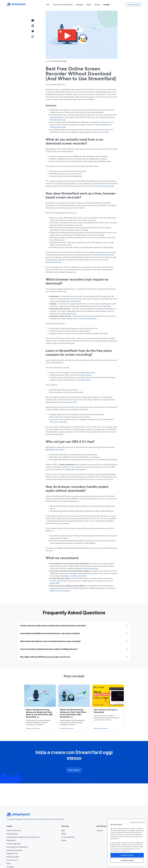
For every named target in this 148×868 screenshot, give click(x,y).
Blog (68, 830)
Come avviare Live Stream (63, 4)
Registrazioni (11, 840)
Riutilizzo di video (13, 857)
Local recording (82, 230)
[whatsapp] (33, 36)
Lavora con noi (18, 860)
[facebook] (33, 26)
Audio (89, 4)
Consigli (106, 4)
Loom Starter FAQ (83, 380)
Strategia (80, 4)
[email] (33, 20)
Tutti (48, 4)
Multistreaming (12, 834)
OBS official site (52, 450)
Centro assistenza (68, 837)
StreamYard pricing (58, 120)
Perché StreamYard (14, 830)
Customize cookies (127, 860)
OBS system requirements (76, 469)
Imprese (100, 830)
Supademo (92, 318)
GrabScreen (106, 125)
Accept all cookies (127, 855)
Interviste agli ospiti (14, 844)
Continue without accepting (137, 822)
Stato (9, 863)
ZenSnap (53, 127)
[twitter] (33, 31)
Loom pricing (103, 132)
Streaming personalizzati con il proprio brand (23, 837)
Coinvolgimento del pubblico (17, 847)
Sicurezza (10, 867)
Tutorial (97, 4)
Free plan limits (105, 255)
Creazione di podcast (14, 850)
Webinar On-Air (12, 853)
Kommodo (61, 127)
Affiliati (68, 834)
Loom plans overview (68, 402)
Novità (64, 840)
